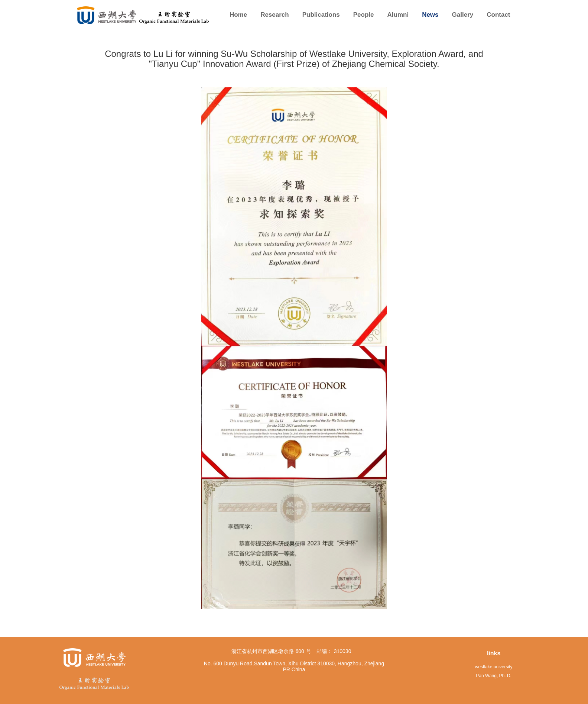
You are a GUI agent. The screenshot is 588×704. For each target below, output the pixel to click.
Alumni (398, 15)
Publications (321, 15)
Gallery (463, 15)
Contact (498, 15)
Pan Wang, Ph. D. (494, 676)
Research (275, 15)
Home (238, 15)
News (430, 15)
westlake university (494, 667)
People (364, 15)
